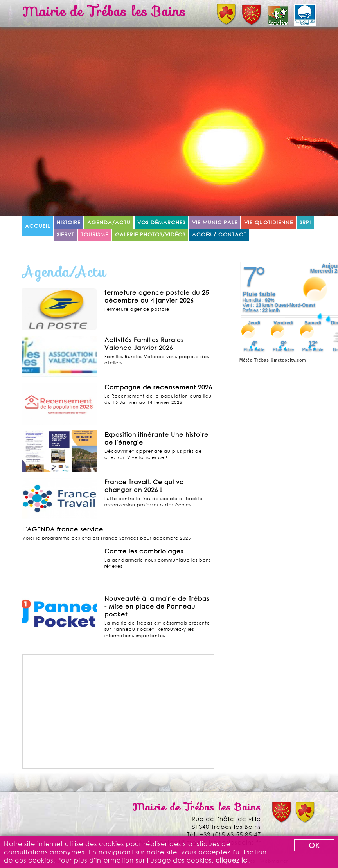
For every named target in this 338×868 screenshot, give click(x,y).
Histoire (69, 222)
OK (314, 845)
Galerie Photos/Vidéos (150, 235)
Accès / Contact (219, 235)
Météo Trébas (254, 360)
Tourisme (95, 235)
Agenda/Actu (109, 222)
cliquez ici (232, 860)
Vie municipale (215, 222)
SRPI (305, 222)
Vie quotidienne (269, 222)
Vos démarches (161, 222)
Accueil (38, 226)
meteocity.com (290, 360)
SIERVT (66, 235)
